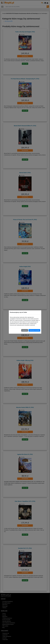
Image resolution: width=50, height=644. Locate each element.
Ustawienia (25, 330)
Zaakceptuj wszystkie (34, 330)
